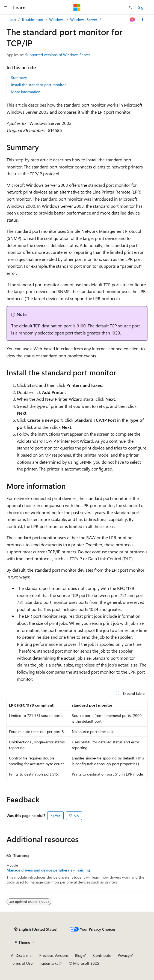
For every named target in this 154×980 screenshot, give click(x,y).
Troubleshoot (32, 19)
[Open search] (131, 7)
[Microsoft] (77, 7)
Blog (79, 955)
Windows (57, 19)
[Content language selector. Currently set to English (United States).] (36, 929)
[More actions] (143, 20)
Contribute (102, 955)
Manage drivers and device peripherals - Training (48, 870)
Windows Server (84, 19)
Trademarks (49, 963)
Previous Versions (54, 955)
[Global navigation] (5, 7)
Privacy (124, 955)
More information (26, 92)
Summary (19, 78)
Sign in (144, 7)
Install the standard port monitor (38, 85)
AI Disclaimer (22, 955)
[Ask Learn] (133, 20)
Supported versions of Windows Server (58, 55)
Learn (11, 19)
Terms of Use (22, 963)
